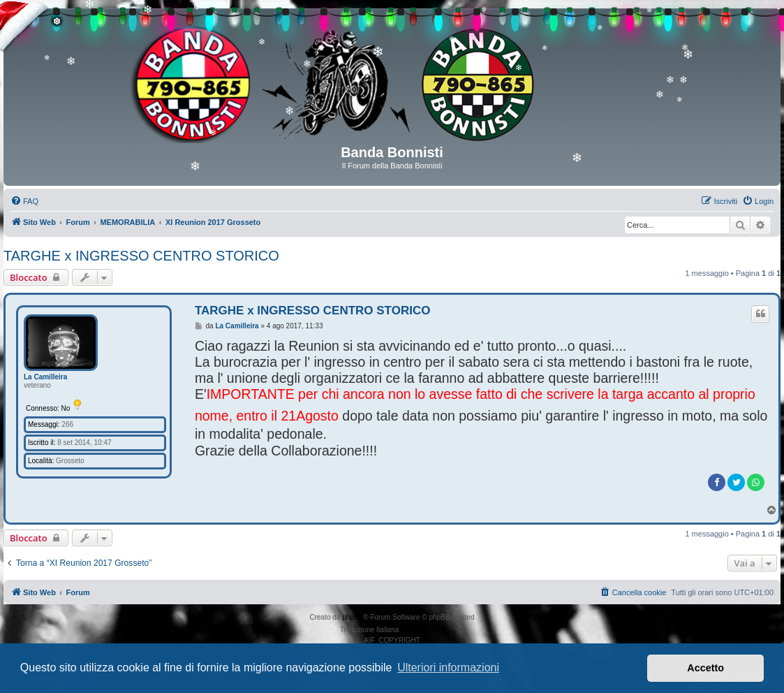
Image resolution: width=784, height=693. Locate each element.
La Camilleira (45, 377)
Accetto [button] (705, 668)
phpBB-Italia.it (422, 630)
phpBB (353, 617)
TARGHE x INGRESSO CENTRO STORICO (141, 256)
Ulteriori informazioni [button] (448, 668)
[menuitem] (24, 201)
